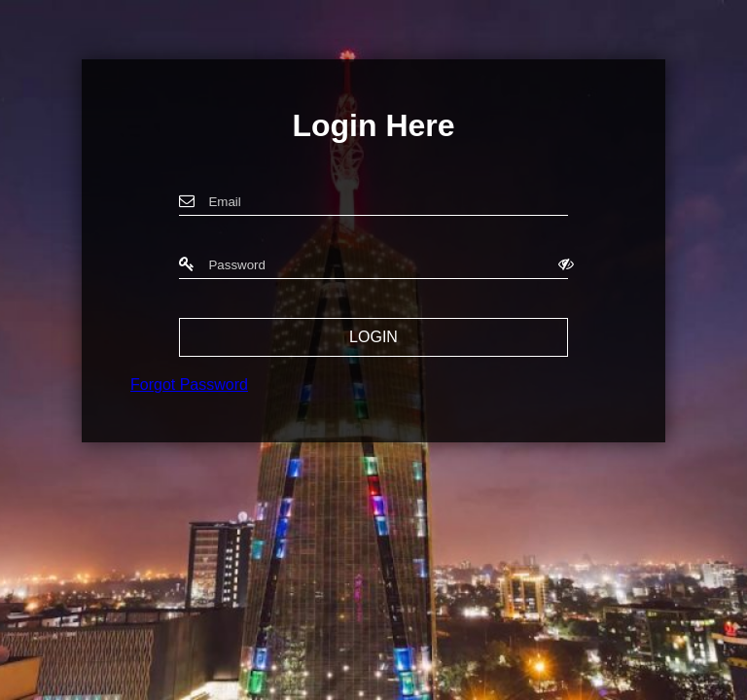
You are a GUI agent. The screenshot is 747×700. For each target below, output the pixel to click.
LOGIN (373, 337)
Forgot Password (189, 385)
